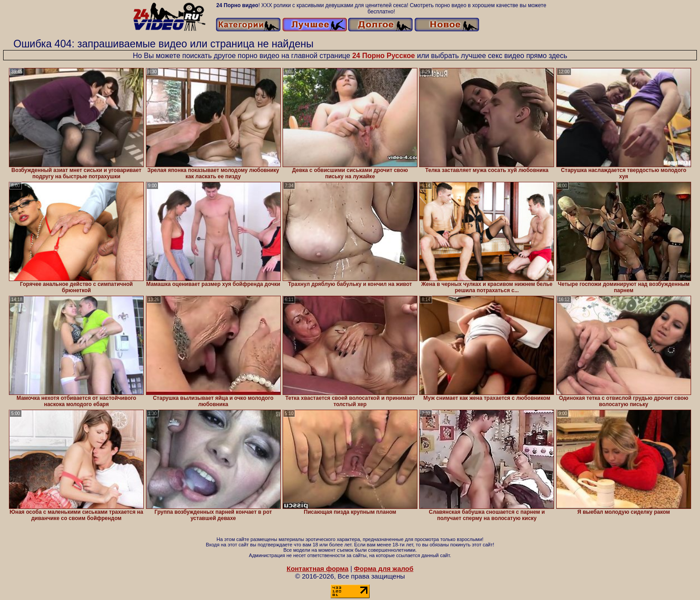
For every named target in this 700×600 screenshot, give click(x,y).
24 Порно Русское (384, 56)
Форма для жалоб (384, 569)
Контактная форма (318, 569)
